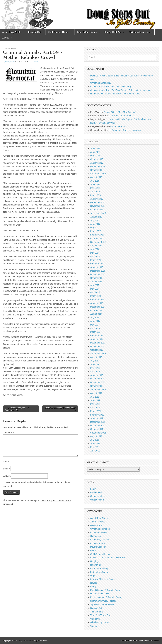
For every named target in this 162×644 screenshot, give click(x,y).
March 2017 (96, 231)
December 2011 (98, 422)
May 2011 (95, 447)
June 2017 (95, 224)
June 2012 (95, 400)
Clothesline (96, 536)
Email (6, 469)
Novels (6, 38)
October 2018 (97, 170)
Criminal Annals (10, 48)
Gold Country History (59, 32)
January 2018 (97, 199)
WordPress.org (97, 500)
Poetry (93, 586)
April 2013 (95, 372)
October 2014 (97, 310)
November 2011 (98, 426)
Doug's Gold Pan (98, 547)
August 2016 (96, 246)
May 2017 (95, 228)
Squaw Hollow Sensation (102, 604)
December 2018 (98, 166)
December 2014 (98, 307)
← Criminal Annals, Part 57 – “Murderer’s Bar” (18, 409)
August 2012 (96, 393)
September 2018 (98, 174)
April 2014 (95, 328)
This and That (97, 612)
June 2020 (95, 152)
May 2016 (95, 253)
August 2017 (96, 217)
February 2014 (97, 336)
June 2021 (95, 148)
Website (7, 476)
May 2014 (95, 325)
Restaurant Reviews (100, 594)
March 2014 (96, 332)
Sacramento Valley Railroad (103, 601)
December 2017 (98, 202)
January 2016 (97, 267)
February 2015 (97, 300)
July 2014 (95, 318)
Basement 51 (97, 525)
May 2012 (95, 404)
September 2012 (98, 389)
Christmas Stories (99, 533)
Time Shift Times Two (100, 615)
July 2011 (95, 440)
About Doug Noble (12, 32)
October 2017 (97, 210)
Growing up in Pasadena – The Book (108, 558)
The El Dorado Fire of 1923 (125, 116)
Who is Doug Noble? (100, 622)
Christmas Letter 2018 (101, 83)
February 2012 (97, 415)
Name (7, 461)
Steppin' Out (96, 608)
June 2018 (95, 184)
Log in (93, 489)
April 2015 (95, 292)
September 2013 (98, 354)
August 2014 (96, 314)
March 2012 (96, 411)
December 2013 (98, 343)
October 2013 (97, 350)
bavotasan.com (152, 641)
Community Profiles (100, 540)
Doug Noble (10, 61)
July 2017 (95, 220)
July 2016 (95, 249)
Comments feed (98, 496)
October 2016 (97, 238)
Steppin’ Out (34, 32)
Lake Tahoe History (87, 32)
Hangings (95, 561)
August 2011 (96, 436)
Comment (8, 433)
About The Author (119, 126)
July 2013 (95, 361)
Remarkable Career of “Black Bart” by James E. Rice (115, 94)
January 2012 (97, 418)
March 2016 (96, 260)
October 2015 (97, 278)
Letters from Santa (99, 572)
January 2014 (97, 339)
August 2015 (96, 282)
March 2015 (96, 296)
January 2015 (97, 303)
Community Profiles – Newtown (127, 130)
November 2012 (98, 382)
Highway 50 (96, 565)
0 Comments (33, 61)
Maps (93, 576)
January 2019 (97, 163)
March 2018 (96, 195)
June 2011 (95, 444)
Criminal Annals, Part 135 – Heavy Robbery (111, 87)
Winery (94, 626)
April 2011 (95, 451)
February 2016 (97, 264)
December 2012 (98, 379)
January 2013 (97, 375)
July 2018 (95, 181)
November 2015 (98, 274)
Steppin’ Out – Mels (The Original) (120, 112)
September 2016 (98, 242)
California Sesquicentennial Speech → (60, 409)
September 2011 (98, 433)
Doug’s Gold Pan (113, 32)
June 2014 (95, 321)
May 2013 (95, 368)
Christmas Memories (139, 32)
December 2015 (98, 271)
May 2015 (95, 289)
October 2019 (97, 159)
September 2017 (98, 213)
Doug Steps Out (24, 641)
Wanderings (96, 619)
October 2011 (97, 429)
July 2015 (95, 285)
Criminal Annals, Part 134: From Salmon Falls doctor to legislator (121, 90)
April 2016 (95, 256)
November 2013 (98, 346)
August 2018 (96, 177)
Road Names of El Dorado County (106, 597)
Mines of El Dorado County (103, 579)
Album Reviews (98, 522)
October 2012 (97, 386)
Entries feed (96, 492)
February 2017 (97, 235)
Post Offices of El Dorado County (106, 590)
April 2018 (95, 192)
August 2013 (96, 357)
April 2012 (95, 407)
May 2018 (95, 188)
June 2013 (95, 364)
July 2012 (95, 397)
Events (94, 550)
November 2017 (98, 206)
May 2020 (95, 156)
